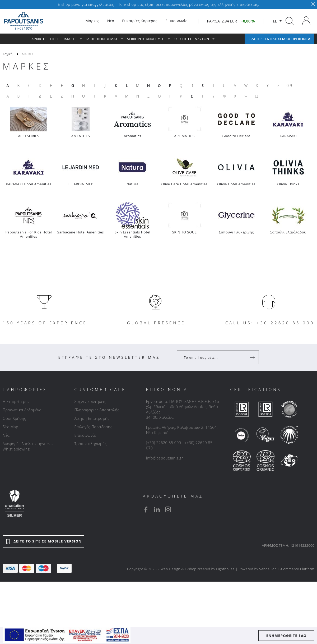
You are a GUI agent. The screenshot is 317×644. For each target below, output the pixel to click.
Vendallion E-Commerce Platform (287, 569)
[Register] (253, 357)
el (275, 21)
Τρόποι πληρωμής (90, 444)
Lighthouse (225, 569)
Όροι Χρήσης (14, 418)
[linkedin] (157, 509)
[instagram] (168, 509)
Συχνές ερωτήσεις (90, 401)
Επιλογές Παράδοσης (93, 427)
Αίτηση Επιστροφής (92, 418)
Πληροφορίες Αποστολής (97, 410)
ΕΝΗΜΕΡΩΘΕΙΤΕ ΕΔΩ (286, 636)
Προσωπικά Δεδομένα (22, 410)
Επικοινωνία (85, 435)
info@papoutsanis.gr (165, 458)
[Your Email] (214, 357)
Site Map (10, 427)
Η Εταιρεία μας (16, 401)
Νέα (6, 435)
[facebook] (146, 509)
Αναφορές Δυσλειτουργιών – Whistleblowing (28, 446)
